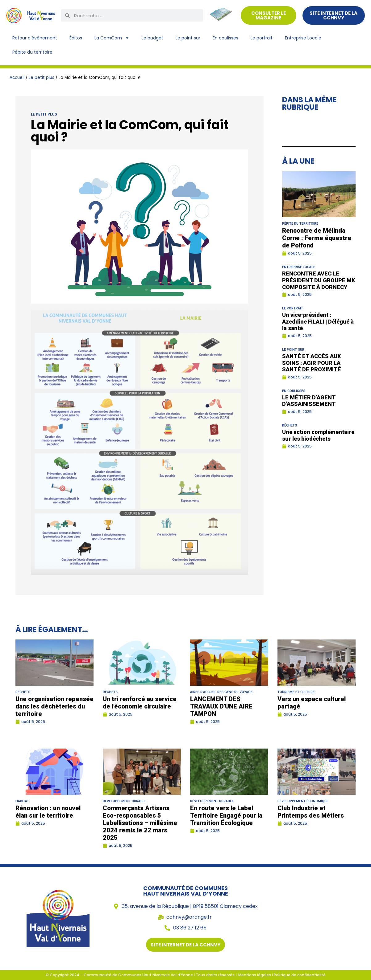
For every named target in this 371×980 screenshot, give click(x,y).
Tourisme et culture (296, 692)
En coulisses (225, 38)
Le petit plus (42, 78)
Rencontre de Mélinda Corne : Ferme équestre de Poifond (317, 238)
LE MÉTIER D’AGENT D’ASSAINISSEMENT (310, 401)
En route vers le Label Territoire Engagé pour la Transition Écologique (226, 815)
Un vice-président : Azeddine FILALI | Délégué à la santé (318, 321)
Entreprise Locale (303, 38)
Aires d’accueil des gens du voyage (221, 692)
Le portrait (262, 38)
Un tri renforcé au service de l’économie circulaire (140, 703)
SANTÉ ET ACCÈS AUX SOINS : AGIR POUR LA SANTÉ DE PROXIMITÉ (312, 363)
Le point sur (188, 38)
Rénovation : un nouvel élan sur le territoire (48, 812)
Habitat (22, 801)
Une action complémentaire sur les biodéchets (318, 435)
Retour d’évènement (35, 38)
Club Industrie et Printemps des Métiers (311, 812)
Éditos (76, 38)
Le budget (152, 38)
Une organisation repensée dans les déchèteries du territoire (54, 706)
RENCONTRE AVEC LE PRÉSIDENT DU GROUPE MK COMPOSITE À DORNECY (319, 280)
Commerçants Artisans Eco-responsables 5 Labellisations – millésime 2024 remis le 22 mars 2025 (140, 823)
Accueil (17, 78)
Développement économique (303, 801)
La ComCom (112, 38)
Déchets (290, 425)
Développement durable (125, 801)
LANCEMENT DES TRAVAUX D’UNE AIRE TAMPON (221, 706)
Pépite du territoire (32, 52)
